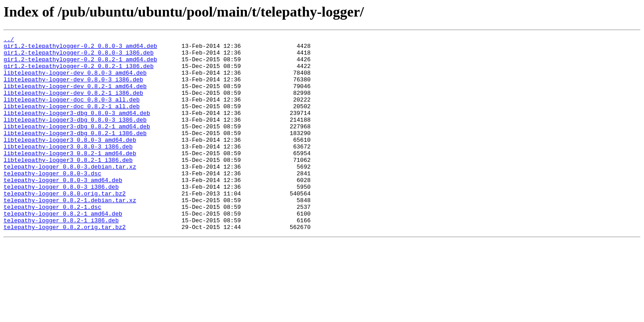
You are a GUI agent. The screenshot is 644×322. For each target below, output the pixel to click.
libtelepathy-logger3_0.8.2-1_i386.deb (68, 185)
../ (9, 40)
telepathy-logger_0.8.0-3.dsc (52, 201)
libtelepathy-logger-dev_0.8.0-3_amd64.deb (75, 80)
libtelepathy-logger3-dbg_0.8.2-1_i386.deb (75, 153)
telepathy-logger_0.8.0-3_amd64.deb (63, 209)
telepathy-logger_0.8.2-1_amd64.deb (63, 250)
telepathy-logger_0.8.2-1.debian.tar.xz (70, 233)
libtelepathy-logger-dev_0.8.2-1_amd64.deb (75, 97)
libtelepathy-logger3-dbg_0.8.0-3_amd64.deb (77, 129)
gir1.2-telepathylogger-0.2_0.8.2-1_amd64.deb (80, 64)
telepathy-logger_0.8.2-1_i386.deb (61, 258)
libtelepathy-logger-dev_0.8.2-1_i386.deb (73, 105)
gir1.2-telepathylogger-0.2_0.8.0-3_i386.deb (78, 56)
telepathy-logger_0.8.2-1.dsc (52, 241)
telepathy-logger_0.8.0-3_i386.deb (61, 217)
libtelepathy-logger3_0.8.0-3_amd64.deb (70, 161)
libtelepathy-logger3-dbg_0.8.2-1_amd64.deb (77, 145)
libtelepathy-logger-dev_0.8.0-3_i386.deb (73, 89)
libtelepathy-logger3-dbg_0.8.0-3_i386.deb (75, 137)
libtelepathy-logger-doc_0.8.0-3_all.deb (72, 113)
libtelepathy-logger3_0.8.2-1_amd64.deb (70, 177)
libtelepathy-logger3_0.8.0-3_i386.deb (68, 169)
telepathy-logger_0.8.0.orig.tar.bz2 (65, 225)
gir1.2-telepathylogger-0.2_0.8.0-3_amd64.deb (80, 48)
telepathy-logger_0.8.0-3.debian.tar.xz (70, 193)
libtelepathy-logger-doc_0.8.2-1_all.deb (72, 121)
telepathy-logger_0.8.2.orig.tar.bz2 (65, 266)
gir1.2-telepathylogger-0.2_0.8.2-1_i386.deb (78, 72)
